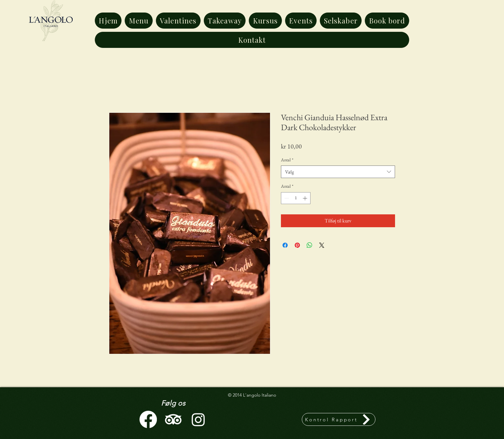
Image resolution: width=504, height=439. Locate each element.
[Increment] (306, 198)
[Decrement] (286, 198)
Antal (287, 160)
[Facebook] (148, 419)
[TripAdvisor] (173, 419)
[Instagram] (198, 419)
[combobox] (338, 172)
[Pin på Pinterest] (297, 245)
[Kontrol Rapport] (339, 419)
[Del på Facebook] (285, 245)
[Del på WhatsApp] (310, 245)
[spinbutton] (296, 198)
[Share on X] (322, 245)
